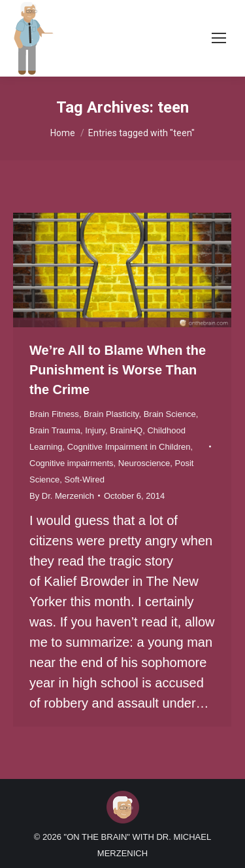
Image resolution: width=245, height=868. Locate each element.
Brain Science (170, 414)
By (62, 496)
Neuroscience (144, 463)
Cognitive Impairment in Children (129, 447)
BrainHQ (126, 430)
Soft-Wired (84, 479)
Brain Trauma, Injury (67, 430)
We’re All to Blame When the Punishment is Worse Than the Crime (118, 370)
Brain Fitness (54, 414)
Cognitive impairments (72, 463)
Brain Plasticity (111, 414)
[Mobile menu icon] (219, 38)
